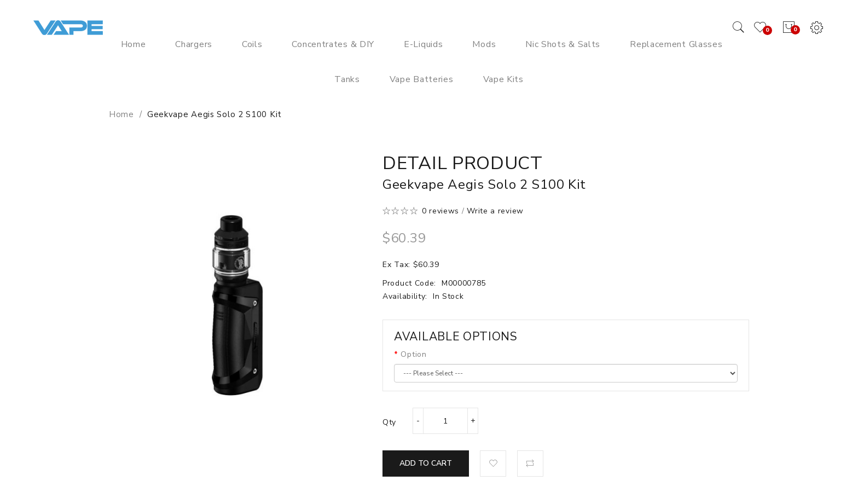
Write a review (495, 211)
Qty (389, 422)
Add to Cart (426, 463)
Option (413, 354)
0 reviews (440, 211)
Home (121, 114)
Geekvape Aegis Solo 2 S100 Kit (215, 114)
